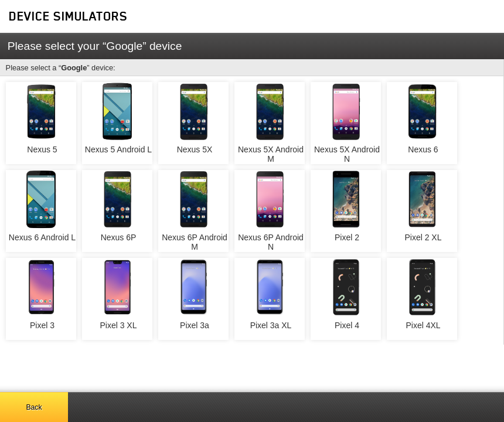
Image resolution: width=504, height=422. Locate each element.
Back (34, 407)
